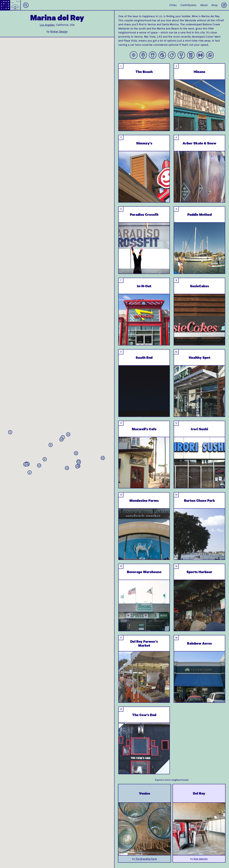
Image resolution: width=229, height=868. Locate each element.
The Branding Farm (146, 859)
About (204, 5)
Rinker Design (59, 32)
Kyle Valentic (201, 859)
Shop (214, 5)
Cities (173, 5)
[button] (30, 472)
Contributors (188, 5)
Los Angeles (47, 25)
